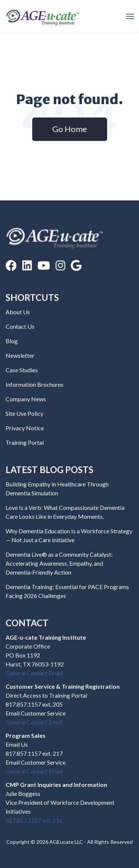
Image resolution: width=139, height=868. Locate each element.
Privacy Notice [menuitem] (25, 428)
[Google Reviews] (76, 265)
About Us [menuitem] (18, 312)
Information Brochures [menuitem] (34, 384)
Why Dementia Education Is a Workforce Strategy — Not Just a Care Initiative (69, 535)
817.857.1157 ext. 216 (34, 820)
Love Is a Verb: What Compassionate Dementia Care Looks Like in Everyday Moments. (65, 512)
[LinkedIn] (27, 265)
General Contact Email (34, 673)
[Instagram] (60, 265)
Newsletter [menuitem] (20, 355)
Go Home (70, 129)
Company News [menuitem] (26, 399)
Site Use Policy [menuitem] (24, 413)
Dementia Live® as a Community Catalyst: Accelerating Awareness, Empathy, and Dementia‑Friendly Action (59, 563)
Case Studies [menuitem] (22, 370)
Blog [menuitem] (12, 341)
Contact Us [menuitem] (20, 326)
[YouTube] (44, 265)
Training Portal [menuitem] (25, 442)
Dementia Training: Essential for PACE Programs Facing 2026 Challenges (67, 591)
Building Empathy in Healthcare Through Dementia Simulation (57, 488)
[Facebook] (11, 265)
